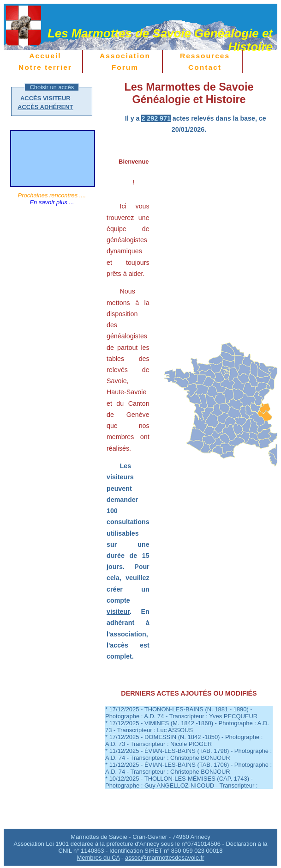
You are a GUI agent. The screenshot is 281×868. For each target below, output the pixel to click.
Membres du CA (99, 858)
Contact (205, 67)
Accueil (45, 56)
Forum (125, 67)
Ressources (205, 56)
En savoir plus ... (52, 202)
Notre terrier (45, 67)
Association (125, 56)
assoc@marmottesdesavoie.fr (165, 858)
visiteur (118, 611)
